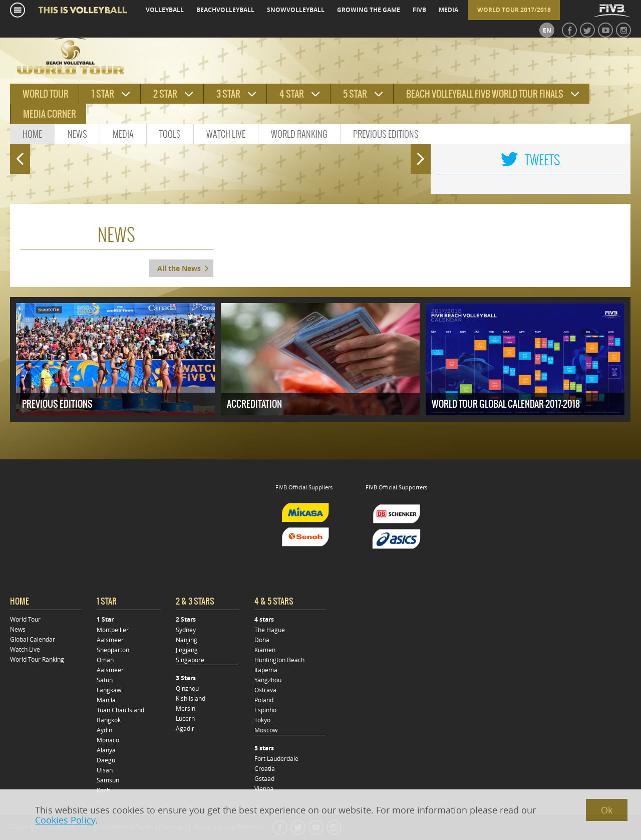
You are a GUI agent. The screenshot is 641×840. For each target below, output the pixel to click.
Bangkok (109, 720)
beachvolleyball (225, 10)
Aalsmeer (110, 640)
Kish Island (191, 698)
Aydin (104, 730)
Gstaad (264, 778)
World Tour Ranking (37, 659)
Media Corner (50, 114)
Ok (607, 810)
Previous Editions (386, 134)
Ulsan (105, 770)
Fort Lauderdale (276, 758)
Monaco (108, 740)
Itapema (266, 670)
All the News (179, 268)
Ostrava (265, 690)
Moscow (266, 730)
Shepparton (113, 650)
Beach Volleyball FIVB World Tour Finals (485, 94)
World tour (46, 94)
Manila (106, 700)
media (448, 10)
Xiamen (265, 650)
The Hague (270, 630)
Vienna (264, 788)
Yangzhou (268, 680)
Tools (170, 134)
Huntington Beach (279, 660)
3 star (228, 94)
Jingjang (187, 650)
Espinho (265, 710)
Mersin (186, 708)
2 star (165, 94)
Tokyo (262, 720)
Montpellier (113, 630)
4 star (292, 94)
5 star (355, 94)
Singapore (190, 660)
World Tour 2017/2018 (514, 10)
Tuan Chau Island (120, 710)
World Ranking (299, 134)
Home (32, 134)
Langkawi (110, 690)
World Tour (25, 619)
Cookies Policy (65, 820)
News (77, 134)
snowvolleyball (296, 10)
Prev (17, 155)
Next (423, 155)
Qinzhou (187, 688)
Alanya (106, 750)
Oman (105, 660)
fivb (419, 10)
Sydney (186, 630)
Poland (264, 700)
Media (123, 134)
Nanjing (187, 640)
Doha (262, 640)
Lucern (185, 718)
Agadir (185, 728)
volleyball (165, 10)
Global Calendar (33, 639)
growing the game (369, 10)
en (547, 30)
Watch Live (226, 134)
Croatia (265, 768)
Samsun (108, 780)
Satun (105, 680)
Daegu (106, 760)
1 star (103, 94)
